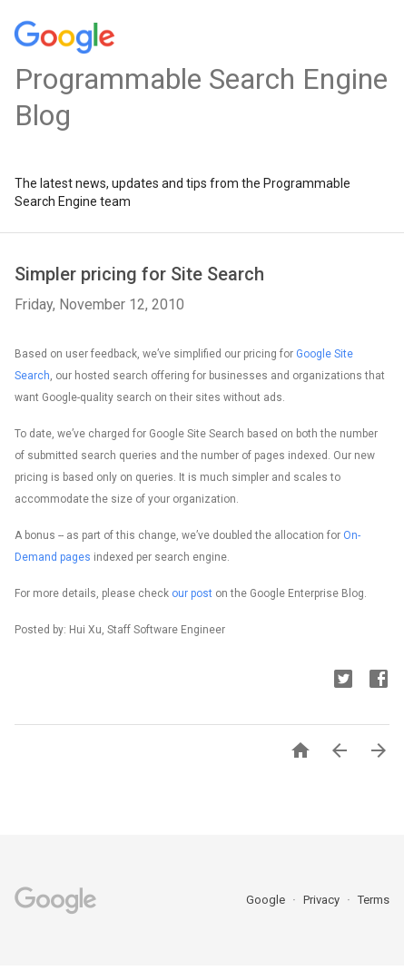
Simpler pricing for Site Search (139, 274)
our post (192, 593)
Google (267, 900)
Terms (374, 900)
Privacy (323, 900)
